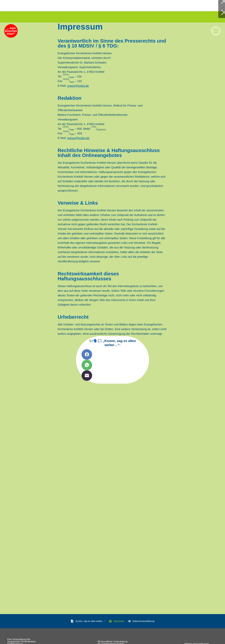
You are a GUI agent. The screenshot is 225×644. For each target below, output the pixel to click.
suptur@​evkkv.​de (78, 86)
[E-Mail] (112, 376)
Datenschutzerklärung (141, 621)
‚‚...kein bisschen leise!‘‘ (11, 32)
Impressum (117, 621)
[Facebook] (112, 354)
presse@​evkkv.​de (78, 138)
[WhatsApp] (112, 365)
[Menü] (216, 31)
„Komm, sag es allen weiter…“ (88, 621)
